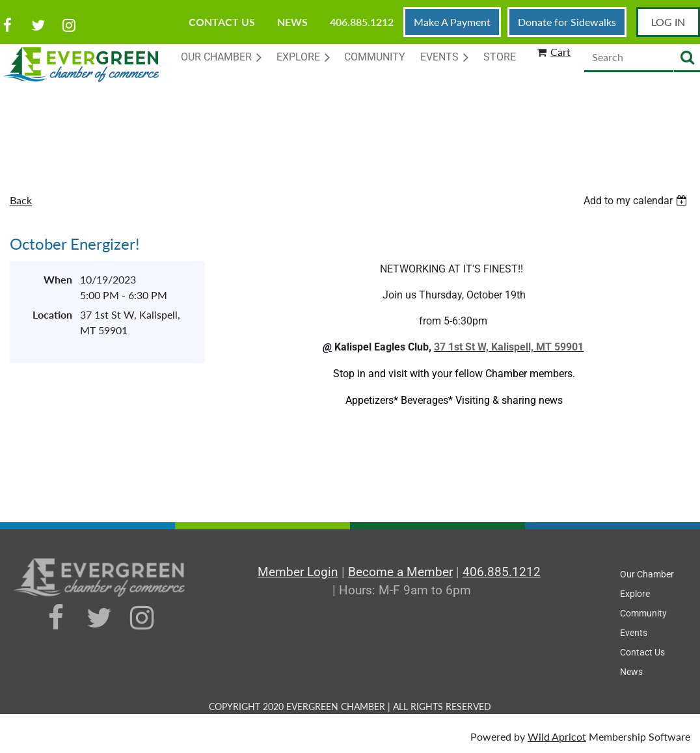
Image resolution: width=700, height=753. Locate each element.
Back (21, 200)
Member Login (298, 572)
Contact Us (222, 22)
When (58, 279)
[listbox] (637, 201)
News (292, 22)
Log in (668, 22)
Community (643, 613)
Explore (635, 594)
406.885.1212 (362, 22)
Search (687, 58)
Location (52, 314)
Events (634, 633)
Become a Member (400, 572)
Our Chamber (647, 574)
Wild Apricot (557, 736)
